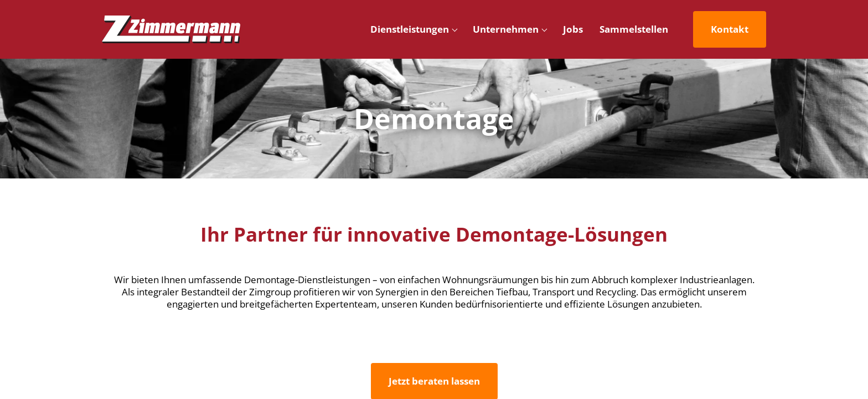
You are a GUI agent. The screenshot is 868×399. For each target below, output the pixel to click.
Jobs (573, 29)
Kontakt (730, 29)
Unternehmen (506, 29)
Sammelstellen (634, 29)
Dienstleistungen (410, 29)
